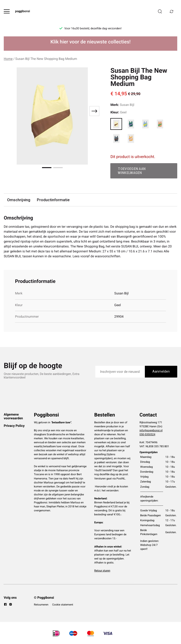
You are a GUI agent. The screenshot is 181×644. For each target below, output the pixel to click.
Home (8, 59)
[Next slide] (94, 111)
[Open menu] (7, 11)
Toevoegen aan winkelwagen (132, 171)
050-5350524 (147, 434)
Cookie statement (63, 605)
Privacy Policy (14, 426)
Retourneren (41, 605)
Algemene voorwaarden (13, 416)
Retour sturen (102, 571)
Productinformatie (53, 200)
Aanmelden (161, 371)
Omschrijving (19, 200)
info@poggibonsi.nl (151, 430)
